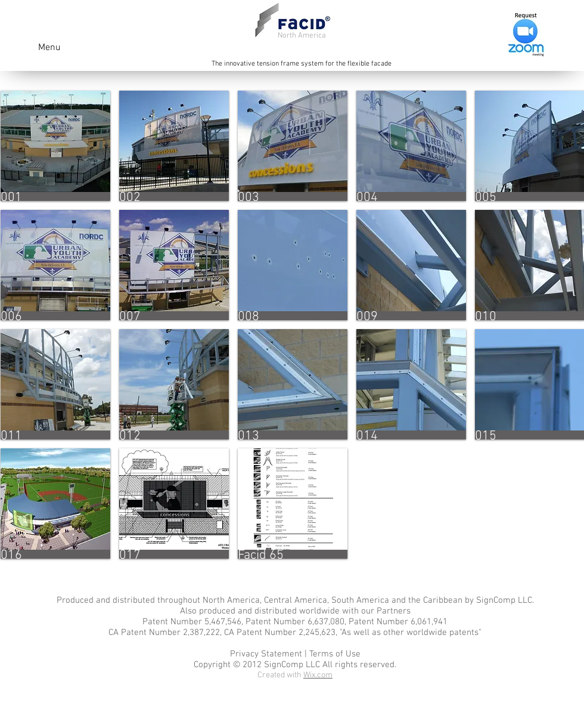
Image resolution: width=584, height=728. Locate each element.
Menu (49, 48)
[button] (55, 146)
